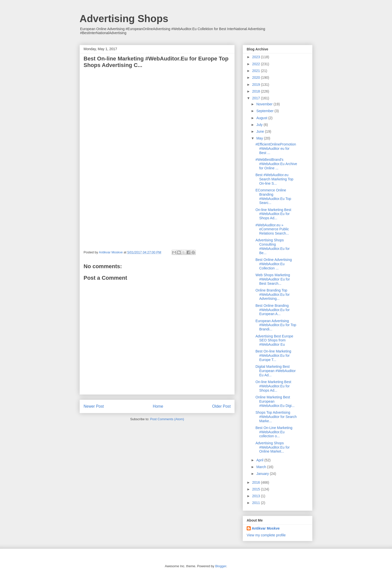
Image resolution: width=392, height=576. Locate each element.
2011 (257, 503)
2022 (257, 64)
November (265, 104)
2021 (257, 71)
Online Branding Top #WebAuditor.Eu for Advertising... (273, 295)
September (265, 111)
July (260, 125)
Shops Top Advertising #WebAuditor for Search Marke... (276, 417)
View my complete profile (266, 535)
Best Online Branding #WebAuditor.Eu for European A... (273, 310)
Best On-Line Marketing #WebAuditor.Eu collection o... (274, 432)
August (262, 118)
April (260, 460)
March (262, 467)
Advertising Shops (124, 19)
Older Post (221, 406)
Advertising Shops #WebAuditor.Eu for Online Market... (273, 447)
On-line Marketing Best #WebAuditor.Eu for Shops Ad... (273, 214)
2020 (257, 78)
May (260, 138)
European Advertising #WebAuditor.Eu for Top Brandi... (276, 325)
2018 (257, 91)
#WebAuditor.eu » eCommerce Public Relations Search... (272, 229)
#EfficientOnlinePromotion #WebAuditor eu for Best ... (276, 149)
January (263, 474)
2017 (257, 98)
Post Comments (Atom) (167, 419)
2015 (257, 489)
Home (158, 406)
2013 (257, 496)
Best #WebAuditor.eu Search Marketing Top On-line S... (274, 179)
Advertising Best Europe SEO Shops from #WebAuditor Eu (274, 340)
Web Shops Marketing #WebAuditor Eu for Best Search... (273, 279)
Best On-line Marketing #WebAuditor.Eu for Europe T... (273, 355)
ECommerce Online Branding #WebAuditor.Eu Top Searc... (273, 196)
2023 (257, 57)
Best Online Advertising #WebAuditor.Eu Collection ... (274, 264)
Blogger (221, 566)
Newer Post (94, 406)
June (260, 131)
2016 (257, 482)
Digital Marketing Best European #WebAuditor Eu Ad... (276, 371)
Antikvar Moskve (266, 528)
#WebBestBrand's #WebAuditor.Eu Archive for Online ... (276, 164)
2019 (257, 85)
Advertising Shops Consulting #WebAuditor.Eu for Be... (273, 246)
